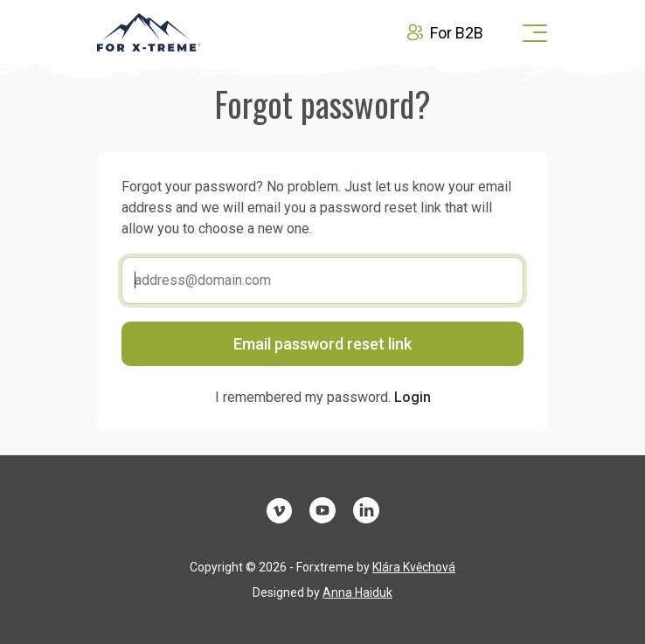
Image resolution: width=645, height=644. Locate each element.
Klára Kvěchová (414, 567)
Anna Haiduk (357, 592)
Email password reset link (322, 344)
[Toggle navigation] (530, 32)
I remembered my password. (323, 397)
